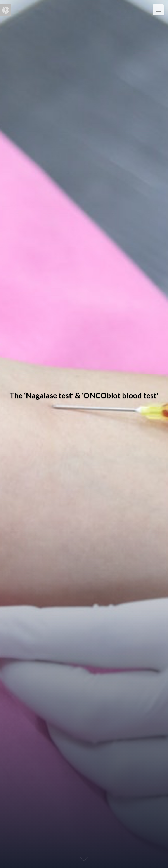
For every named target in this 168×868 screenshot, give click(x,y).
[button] (6, 10)
